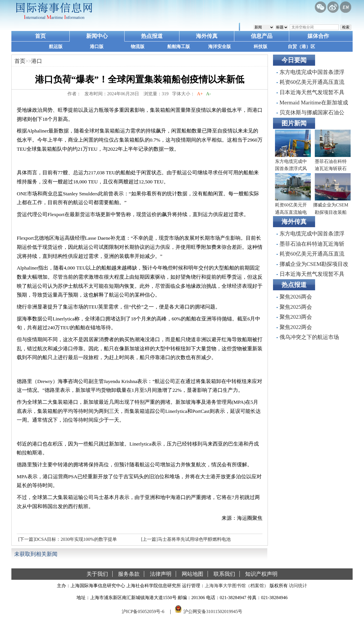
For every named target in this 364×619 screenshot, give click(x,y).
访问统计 (298, 586)
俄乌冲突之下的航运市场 (309, 337)
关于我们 (97, 574)
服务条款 (129, 574)
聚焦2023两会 (296, 317)
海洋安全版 (220, 46)
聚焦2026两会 (296, 297)
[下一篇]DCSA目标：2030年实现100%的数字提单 (68, 539)
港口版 (97, 46)
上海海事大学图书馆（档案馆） (237, 586)
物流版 (138, 46)
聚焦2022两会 (296, 327)
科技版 (260, 46)
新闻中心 (97, 36)
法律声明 (161, 574)
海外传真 (207, 36)
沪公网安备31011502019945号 (213, 611)
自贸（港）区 (301, 46)
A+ (200, 94)
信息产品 (262, 36)
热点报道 (152, 36)
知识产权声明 (261, 574)
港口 (37, 61)
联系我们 (224, 574)
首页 (40, 36)
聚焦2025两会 (296, 307)
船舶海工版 (179, 46)
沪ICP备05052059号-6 (143, 611)
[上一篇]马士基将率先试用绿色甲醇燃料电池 (186, 539)
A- (208, 94)
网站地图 (193, 574)
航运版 (56, 46)
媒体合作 (318, 36)
